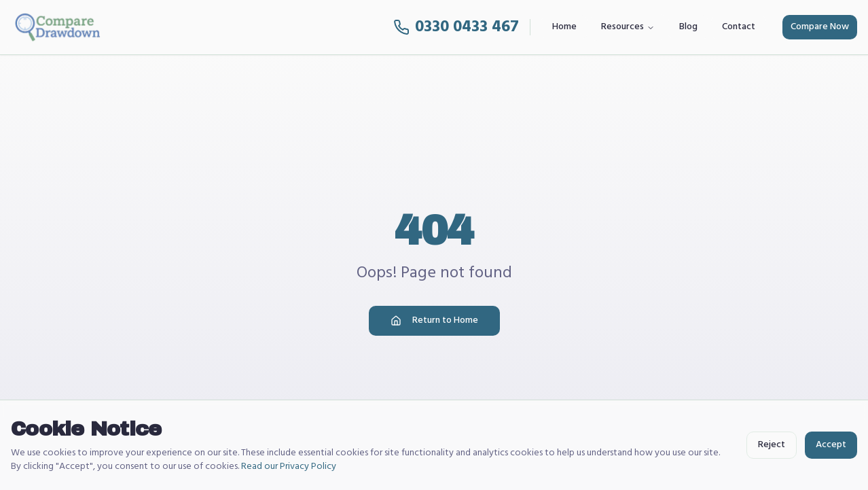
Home (564, 27)
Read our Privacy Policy (289, 467)
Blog (688, 27)
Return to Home (434, 320)
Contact (739, 27)
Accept (831, 445)
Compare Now (820, 27)
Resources (628, 27)
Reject (772, 445)
